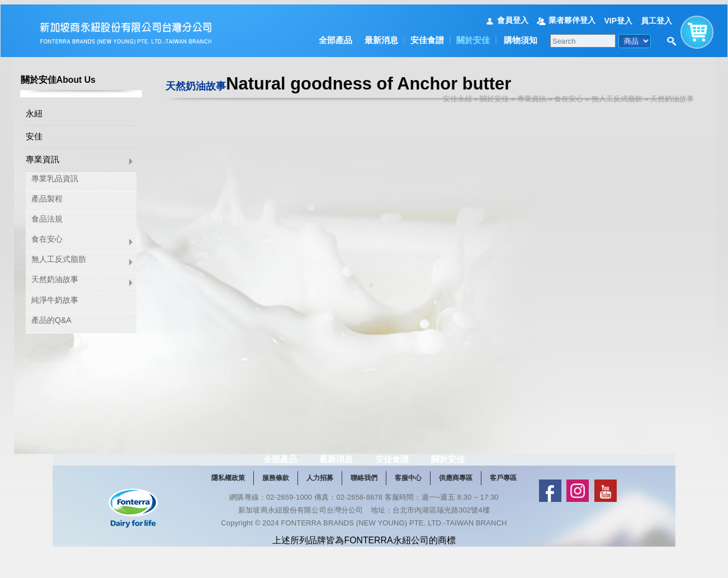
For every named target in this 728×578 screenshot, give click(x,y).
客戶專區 (503, 505)
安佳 (34, 133)
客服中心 (408, 505)
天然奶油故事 (55, 276)
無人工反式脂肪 (59, 256)
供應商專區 (456, 505)
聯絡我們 (364, 505)
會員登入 (513, 16)
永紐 (34, 110)
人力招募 (320, 505)
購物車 (697, 25)
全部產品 (335, 36)
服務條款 (276, 505)
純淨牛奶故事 (55, 297)
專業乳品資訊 (55, 175)
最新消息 (381, 36)
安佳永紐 (457, 94)
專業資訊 (42, 156)
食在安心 (47, 236)
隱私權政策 (228, 505)
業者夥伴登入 (572, 16)
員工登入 (656, 16)
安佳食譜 (427, 36)
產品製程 (47, 195)
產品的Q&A (51, 317)
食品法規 (47, 215)
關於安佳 (473, 36)
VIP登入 (618, 16)
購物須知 (521, 36)
